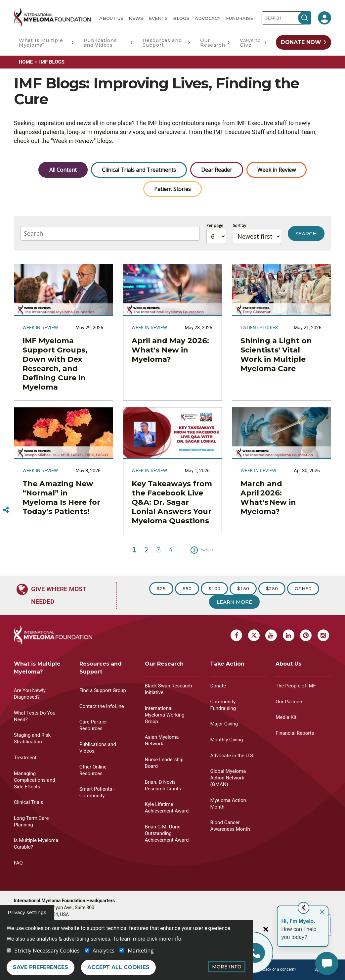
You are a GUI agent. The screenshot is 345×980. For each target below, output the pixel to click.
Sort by (239, 226)
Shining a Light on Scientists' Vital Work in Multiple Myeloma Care (276, 355)
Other (303, 588)
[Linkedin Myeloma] (289, 635)
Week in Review (277, 170)
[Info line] (255, 953)
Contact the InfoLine (102, 706)
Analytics (104, 951)
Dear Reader (217, 170)
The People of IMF (296, 686)
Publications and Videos (100, 43)
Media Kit (286, 717)
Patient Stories (172, 189)
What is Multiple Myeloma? (37, 668)
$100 (214, 588)
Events (158, 18)
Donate (218, 686)
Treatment (25, 758)
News (136, 18)
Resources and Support (162, 43)
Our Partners (289, 702)
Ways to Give (250, 43)
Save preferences (41, 967)
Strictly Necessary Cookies (47, 951)
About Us (111, 18)
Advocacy (208, 18)
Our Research (213, 43)
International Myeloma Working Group (165, 715)
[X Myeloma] (254, 635)
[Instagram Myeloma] (323, 635)
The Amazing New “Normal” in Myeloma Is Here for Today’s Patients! (61, 498)
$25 (161, 588)
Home (26, 62)
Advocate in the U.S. (232, 756)
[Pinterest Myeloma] (306, 635)
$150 (243, 588)
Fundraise (239, 18)
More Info (227, 967)
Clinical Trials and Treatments (139, 170)
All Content (63, 170)
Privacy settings (27, 912)
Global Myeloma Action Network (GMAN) (228, 778)
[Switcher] (6, 510)
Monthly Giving (226, 740)
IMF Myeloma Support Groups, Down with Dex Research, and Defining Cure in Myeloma (55, 364)
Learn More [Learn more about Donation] (234, 602)
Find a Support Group (103, 690)
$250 (272, 588)
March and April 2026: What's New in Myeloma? (268, 498)
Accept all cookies (118, 967)
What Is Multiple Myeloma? (41, 43)
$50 (187, 588)
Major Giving (224, 724)
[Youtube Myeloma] (271, 635)
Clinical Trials (29, 802)
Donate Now (301, 42)
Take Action (227, 664)
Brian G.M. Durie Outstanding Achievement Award (167, 833)
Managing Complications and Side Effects (35, 780)
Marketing (141, 951)
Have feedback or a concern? (271, 969)
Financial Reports (295, 733)
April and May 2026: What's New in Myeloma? (170, 350)
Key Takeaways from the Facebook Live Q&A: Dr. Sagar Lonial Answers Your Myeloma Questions (172, 502)
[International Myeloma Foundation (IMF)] (52, 18)
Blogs (181, 18)
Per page (215, 226)
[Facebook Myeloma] (236, 635)
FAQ (18, 863)
